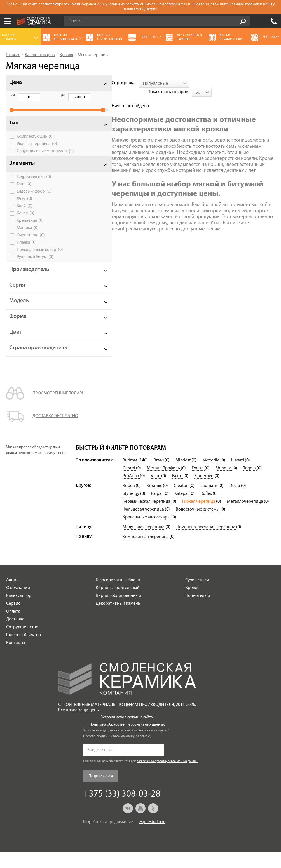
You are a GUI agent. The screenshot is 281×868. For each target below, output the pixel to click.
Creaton (182, 502)
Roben (129, 502)
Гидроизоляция (34, 187)
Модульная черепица (144, 543)
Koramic (155, 502)
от (13, 95)
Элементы (22, 174)
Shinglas (224, 484)
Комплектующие (35, 143)
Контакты (16, 659)
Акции (12, 596)
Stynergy (131, 510)
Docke (198, 484)
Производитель (29, 280)
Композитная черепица (146, 553)
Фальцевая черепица (144, 526)
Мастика (28, 238)
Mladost (183, 477)
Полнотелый (198, 612)
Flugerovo (204, 492)
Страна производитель (29, 361)
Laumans (209, 502)
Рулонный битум (35, 267)
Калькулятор (19, 612)
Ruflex (207, 510)
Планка (27, 253)
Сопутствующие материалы (31, 159)
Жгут (24, 209)
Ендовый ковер (34, 202)
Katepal (182, 510)
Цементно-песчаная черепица (206, 543)
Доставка (15, 636)
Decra (235, 502)
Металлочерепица (245, 518)
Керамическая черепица (147, 518)
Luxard (238, 477)
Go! (243, 21)
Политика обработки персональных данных (127, 741)
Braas (159, 477)
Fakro (178, 492)
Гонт (24, 195)
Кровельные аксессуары (147, 534)
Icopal (157, 510)
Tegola (250, 484)
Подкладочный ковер (40, 260)
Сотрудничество (22, 643)
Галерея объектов (24, 651)
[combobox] (128, 83)
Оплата (13, 628)
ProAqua (131, 492)
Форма (18, 327)
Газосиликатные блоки (118, 596)
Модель (19, 311)
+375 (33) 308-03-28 (274, 21)
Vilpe (156, 492)
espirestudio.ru (152, 838)
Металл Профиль (164, 484)
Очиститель (31, 246)
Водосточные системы (198, 526)
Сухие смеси (197, 596)
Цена (16, 82)
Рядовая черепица (37, 150)
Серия (17, 296)
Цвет (15, 343)
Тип (14, 129)
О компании (18, 604)
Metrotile (211, 477)
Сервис (13, 620)
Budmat (130, 477)
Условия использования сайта (127, 734)
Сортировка (87, 83)
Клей (25, 216)
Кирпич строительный (118, 604)
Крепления (30, 231)
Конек (26, 224)
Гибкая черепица (199, 518)
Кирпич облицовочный (118, 612)
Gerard (129, 484)
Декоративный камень (118, 620)
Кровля (192, 604)
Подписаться (101, 793)
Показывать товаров (231, 83)
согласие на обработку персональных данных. (167, 778)
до (42, 95)
